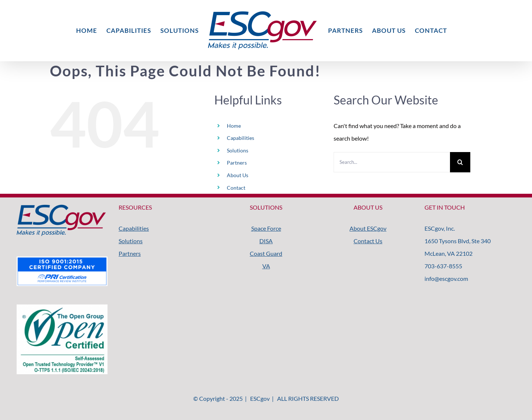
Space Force (266, 228)
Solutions (238, 150)
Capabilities (241, 138)
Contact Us (368, 241)
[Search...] (392, 162)
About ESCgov (368, 228)
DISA (266, 241)
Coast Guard (266, 253)
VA (266, 266)
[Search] (460, 162)
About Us (238, 175)
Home (234, 126)
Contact (236, 188)
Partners (237, 163)
